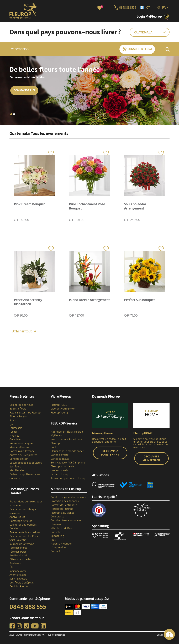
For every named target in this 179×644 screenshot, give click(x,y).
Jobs (53, 540)
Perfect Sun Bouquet (139, 300)
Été (11, 567)
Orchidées (15, 440)
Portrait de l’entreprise (64, 505)
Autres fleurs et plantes (23, 455)
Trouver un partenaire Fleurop (68, 478)
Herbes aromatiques (21, 443)
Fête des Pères (18, 552)
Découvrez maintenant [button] (110, 453)
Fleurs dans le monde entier (67, 451)
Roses (13, 420)
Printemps (15, 563)
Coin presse (57, 517)
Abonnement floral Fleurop (67, 432)
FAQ (53, 447)
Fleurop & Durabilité (63, 513)
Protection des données (65, 501)
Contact (55, 551)
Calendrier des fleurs (21, 405)
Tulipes (14, 432)
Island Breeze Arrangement (89, 300)
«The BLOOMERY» (61, 528)
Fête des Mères (18, 548)
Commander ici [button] (24, 90)
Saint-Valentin (18, 540)
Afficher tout (22, 331)
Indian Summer (18, 571)
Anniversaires (17, 517)
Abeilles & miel (18, 556)
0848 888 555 (28, 607)
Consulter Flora (140, 49)
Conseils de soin (19, 459)
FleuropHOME (59, 405)
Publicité (56, 532)
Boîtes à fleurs (18, 409)
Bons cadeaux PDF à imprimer (68, 463)
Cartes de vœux (60, 455)
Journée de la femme (22, 544)
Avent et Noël (18, 575)
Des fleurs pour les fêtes (24, 536)
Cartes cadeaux (60, 459)
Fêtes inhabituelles (20, 559)
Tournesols (16, 428)
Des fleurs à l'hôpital (21, 583)
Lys (11, 424)
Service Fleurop (60, 474)
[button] (20, 49)
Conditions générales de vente (69, 497)
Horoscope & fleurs (21, 521)
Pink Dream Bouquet (29, 204)
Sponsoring (57, 536)
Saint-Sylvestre (18, 579)
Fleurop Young (59, 413)
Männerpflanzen (19, 447)
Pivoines (14, 436)
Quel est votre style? (63, 409)
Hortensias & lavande (22, 451)
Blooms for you (19, 416)
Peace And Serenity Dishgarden (28, 302)
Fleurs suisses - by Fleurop (25, 413)
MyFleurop (57, 436)
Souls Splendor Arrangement (135, 206)
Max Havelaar (17, 470)
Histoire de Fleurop (62, 509)
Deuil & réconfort (20, 586)
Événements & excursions (25, 532)
